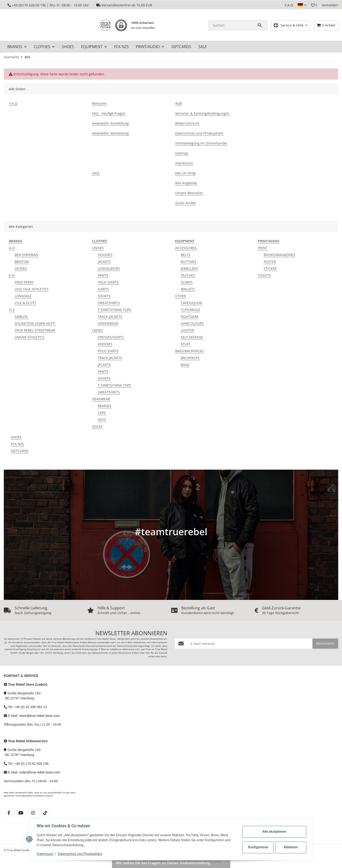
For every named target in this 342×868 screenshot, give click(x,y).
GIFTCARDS (20, 451)
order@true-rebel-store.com (40, 772)
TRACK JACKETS (110, 317)
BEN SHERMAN (27, 255)
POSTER (270, 262)
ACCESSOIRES (186, 248)
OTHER (181, 296)
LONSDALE (23, 296)
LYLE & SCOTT (26, 303)
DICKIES (21, 268)
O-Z (12, 310)
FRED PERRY (24, 282)
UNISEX (98, 248)
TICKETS (264, 275)
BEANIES (104, 406)
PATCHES (188, 275)
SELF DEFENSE (192, 337)
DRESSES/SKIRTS (111, 337)
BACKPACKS (190, 358)
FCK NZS (18, 444)
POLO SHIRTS (108, 282)
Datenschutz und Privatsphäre (80, 854)
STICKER (270, 268)
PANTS (103, 275)
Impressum (45, 854)
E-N (12, 275)
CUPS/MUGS (190, 310)
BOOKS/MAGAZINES (279, 255)
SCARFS (187, 282)
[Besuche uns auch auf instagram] (33, 813)
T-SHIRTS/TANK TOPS (114, 310)
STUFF (186, 344)
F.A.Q (289, 5)
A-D (12, 248)
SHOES (16, 437)
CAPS (102, 413)
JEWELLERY (189, 268)
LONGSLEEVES (109, 268)
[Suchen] (233, 25)
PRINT (263, 248)
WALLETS (188, 289)
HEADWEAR (101, 399)
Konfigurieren (258, 847)
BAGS (185, 365)
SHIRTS (103, 289)
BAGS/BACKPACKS (189, 351)
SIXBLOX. (22, 317)
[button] (302, 5)
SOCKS (97, 426)
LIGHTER (187, 330)
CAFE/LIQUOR (191, 303)
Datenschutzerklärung (129, 646)
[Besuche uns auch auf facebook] (9, 813)
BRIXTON (22, 262)
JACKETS (104, 262)
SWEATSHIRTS (109, 303)
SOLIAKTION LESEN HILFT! (35, 323)
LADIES (98, 330)
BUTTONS (189, 262)
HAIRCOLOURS (192, 323)
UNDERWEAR (108, 323)
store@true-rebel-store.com (39, 716)
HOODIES (105, 255)
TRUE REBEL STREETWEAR (35, 330)
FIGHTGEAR (190, 317)
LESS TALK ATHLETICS (32, 289)
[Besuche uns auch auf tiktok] (45, 813)
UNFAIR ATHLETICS (29, 337)
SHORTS (104, 296)
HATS (102, 420)
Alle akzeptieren (274, 832)
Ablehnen (291, 847)
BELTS (186, 255)
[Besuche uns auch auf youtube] (21, 813)
